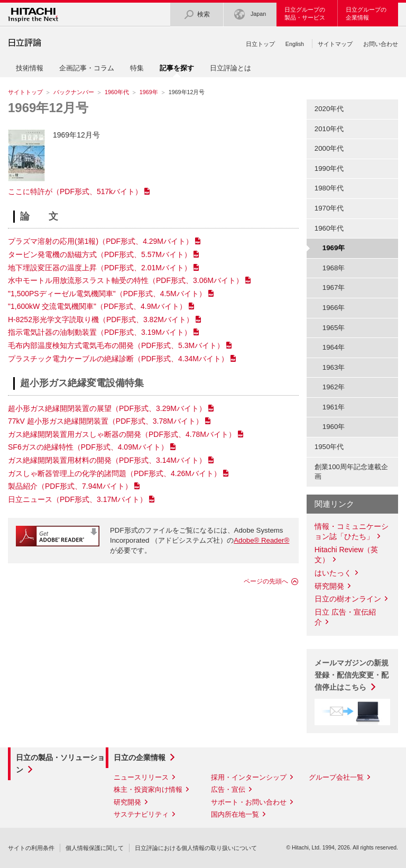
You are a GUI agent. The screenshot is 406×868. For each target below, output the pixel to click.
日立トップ (260, 44)
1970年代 (329, 208)
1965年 (334, 328)
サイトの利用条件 (31, 848)
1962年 (334, 387)
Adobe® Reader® (261, 540)
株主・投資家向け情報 (148, 789)
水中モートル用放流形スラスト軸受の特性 (126, 280)
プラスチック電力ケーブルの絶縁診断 (118, 359)
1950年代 (329, 447)
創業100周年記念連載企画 (351, 472)
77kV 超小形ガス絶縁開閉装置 (105, 421)
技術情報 (30, 68)
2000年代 (329, 148)
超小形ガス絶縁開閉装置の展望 (107, 408)
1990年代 (329, 168)
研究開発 (329, 586)
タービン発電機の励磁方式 (100, 254)
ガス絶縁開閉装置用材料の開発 (107, 460)
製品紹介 (70, 486)
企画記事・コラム (87, 68)
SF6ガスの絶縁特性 (88, 447)
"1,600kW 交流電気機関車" (97, 306)
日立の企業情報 (140, 757)
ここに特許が (75, 191)
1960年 (334, 427)
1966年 (334, 308)
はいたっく (333, 573)
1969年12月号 (48, 108)
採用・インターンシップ (249, 777)
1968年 (334, 268)
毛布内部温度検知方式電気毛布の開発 (116, 345)
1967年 (334, 287)
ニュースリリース (141, 777)
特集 (137, 68)
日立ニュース (77, 499)
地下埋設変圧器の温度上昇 (100, 268)
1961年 (334, 407)
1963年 (334, 367)
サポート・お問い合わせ (249, 802)
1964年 (334, 347)
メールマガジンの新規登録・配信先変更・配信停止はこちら (352, 675)
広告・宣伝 (228, 789)
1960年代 (117, 92)
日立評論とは (230, 68)
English (295, 44)
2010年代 (329, 129)
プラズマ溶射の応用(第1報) (100, 241)
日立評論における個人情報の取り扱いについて (196, 848)
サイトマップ (335, 44)
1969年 (149, 92)
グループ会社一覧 (336, 777)
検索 (197, 15)
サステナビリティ (141, 814)
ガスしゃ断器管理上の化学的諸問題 (114, 473)
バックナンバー (74, 92)
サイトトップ (25, 92)
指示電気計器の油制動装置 (100, 332)
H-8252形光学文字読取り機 (101, 319)
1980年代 (329, 188)
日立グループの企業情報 (366, 13)
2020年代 (329, 109)
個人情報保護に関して (95, 848)
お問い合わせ (381, 44)
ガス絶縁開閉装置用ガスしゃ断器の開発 (122, 434)
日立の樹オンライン (348, 599)
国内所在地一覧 (235, 814)
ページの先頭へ (266, 581)
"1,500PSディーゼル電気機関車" (107, 294)
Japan (250, 15)
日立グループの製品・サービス (305, 13)
